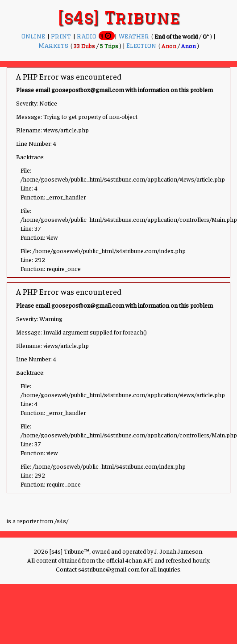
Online (34, 36)
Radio (88, 36)
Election (142, 46)
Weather (135, 36)
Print (62, 36)
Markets (54, 46)
